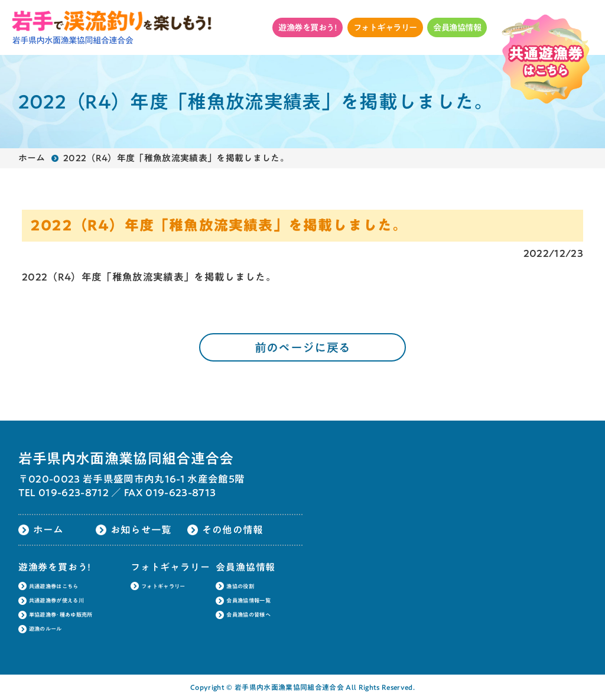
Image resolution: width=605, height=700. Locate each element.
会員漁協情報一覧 (248, 600)
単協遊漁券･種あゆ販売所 (61, 615)
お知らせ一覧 (141, 530)
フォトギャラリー (385, 27)
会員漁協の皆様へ (248, 615)
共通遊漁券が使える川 (56, 600)
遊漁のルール (45, 629)
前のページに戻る (303, 347)
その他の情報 (233, 530)
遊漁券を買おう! (308, 27)
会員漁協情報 (457, 27)
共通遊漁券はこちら (54, 586)
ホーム (32, 158)
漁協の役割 (240, 586)
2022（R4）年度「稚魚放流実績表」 (108, 277)
